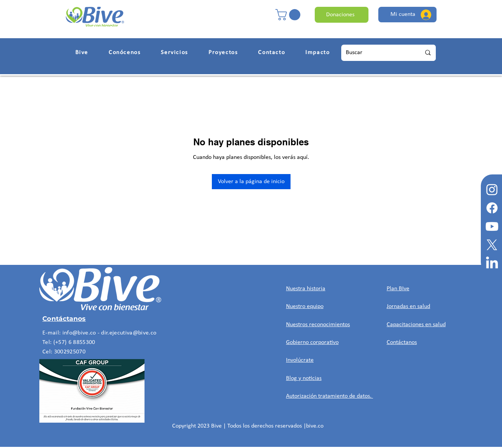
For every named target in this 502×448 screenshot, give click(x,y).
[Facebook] (492, 208)
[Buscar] (375, 53)
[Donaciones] (342, 15)
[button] (289, 15)
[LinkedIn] (492, 264)
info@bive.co (79, 333)
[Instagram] (492, 189)
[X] (492, 245)
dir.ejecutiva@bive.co (129, 333)
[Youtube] (492, 226)
